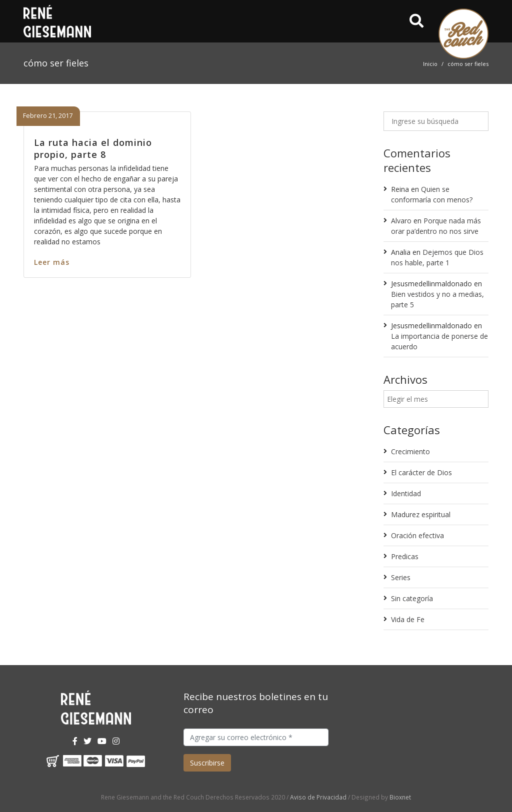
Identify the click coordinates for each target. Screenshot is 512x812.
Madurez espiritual (421, 514)
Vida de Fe (408, 619)
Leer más (52, 262)
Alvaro (401, 221)
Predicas (405, 556)
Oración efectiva (417, 535)
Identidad (406, 493)
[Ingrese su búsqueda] (436, 121)
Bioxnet (400, 797)
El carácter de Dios (421, 472)
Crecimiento (410, 451)
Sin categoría (412, 598)
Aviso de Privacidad (318, 797)
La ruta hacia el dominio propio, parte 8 (93, 148)
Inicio (430, 64)
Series (401, 577)
